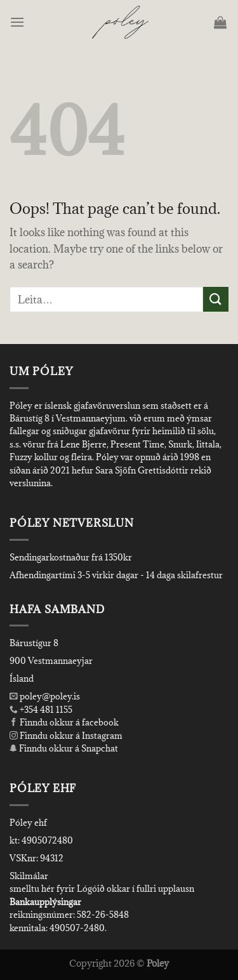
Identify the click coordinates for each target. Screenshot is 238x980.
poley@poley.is (45, 696)
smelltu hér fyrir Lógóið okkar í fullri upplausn (102, 889)
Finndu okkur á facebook (64, 722)
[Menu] (18, 22)
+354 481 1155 (45, 710)
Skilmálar (29, 876)
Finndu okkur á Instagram (66, 736)
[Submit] (216, 299)
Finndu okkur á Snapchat (64, 748)
